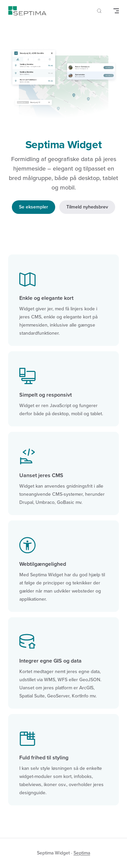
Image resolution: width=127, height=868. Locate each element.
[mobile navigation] (116, 11)
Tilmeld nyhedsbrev (87, 207)
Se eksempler (34, 207)
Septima (82, 853)
